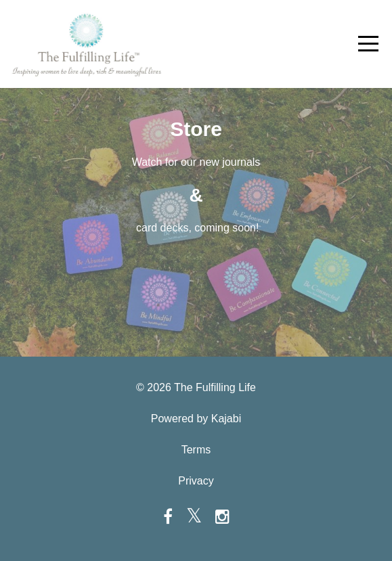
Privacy (196, 481)
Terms (196, 450)
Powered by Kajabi (196, 419)
